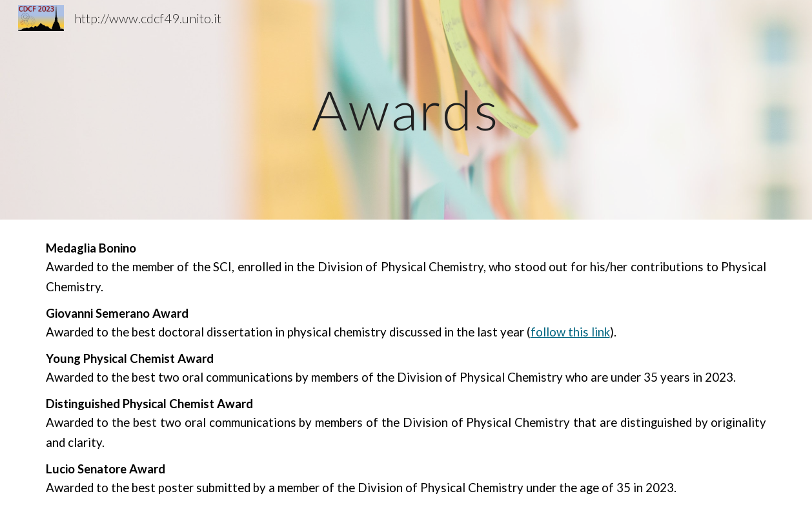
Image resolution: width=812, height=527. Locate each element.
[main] (406, 109)
